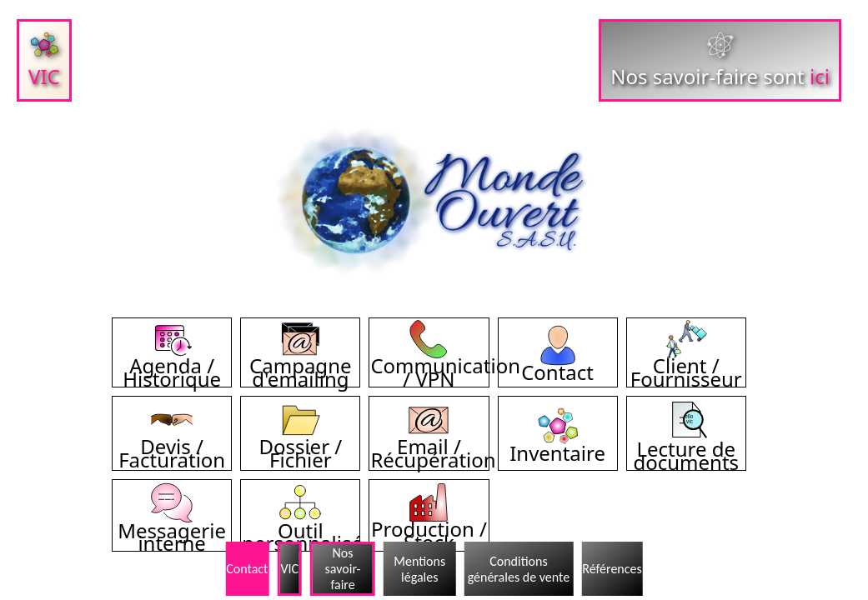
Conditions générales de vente (519, 569)
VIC (289, 569)
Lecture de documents (686, 448)
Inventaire (557, 446)
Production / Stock (429, 528)
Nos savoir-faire (343, 569)
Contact (557, 365)
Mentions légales (419, 569)
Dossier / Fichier (300, 446)
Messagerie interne (172, 530)
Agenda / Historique (172, 365)
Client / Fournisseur (686, 365)
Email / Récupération (433, 446)
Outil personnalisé (302, 530)
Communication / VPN (445, 365)
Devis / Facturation (172, 446)
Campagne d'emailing (300, 365)
